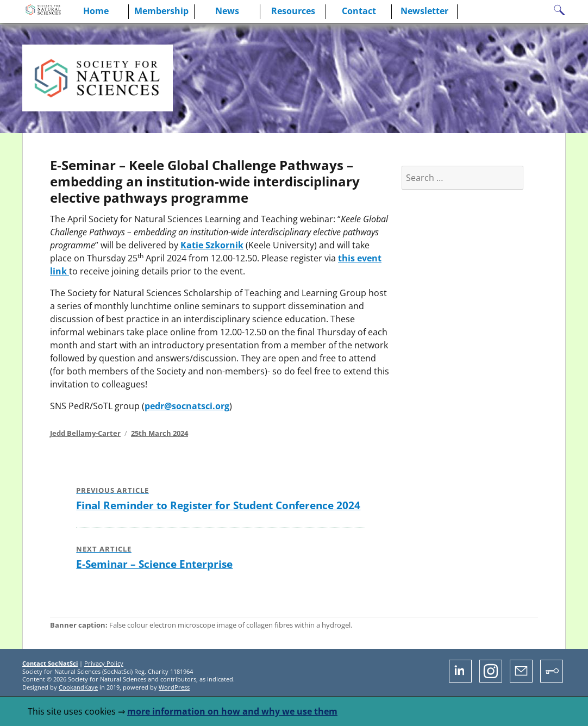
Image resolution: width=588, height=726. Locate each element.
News (227, 11)
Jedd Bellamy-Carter (85, 433)
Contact (359, 11)
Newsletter (424, 11)
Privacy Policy (104, 663)
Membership (161, 11)
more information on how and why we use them (232, 711)
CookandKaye (78, 687)
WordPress (174, 687)
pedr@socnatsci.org (187, 406)
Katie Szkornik (212, 245)
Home (96, 11)
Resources (293, 11)
